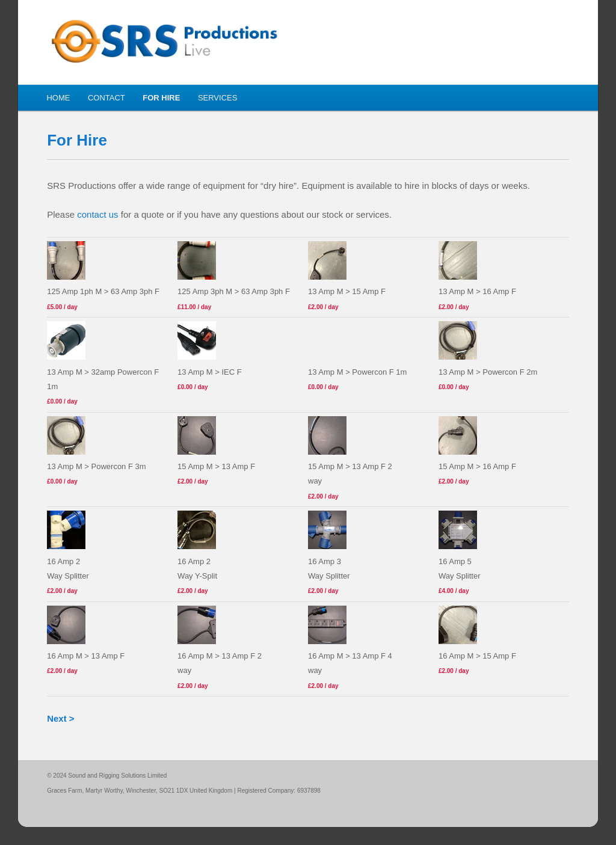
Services (218, 98)
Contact (106, 98)
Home (58, 98)
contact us (97, 214)
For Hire (161, 98)
